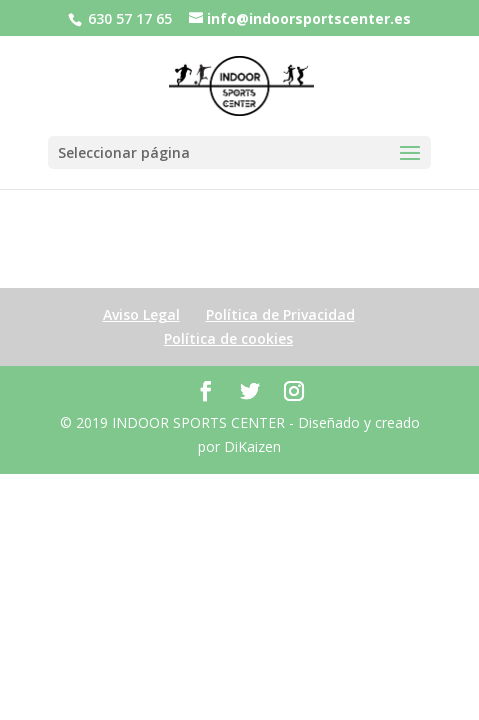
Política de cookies (228, 338)
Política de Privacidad (280, 314)
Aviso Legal (141, 314)
